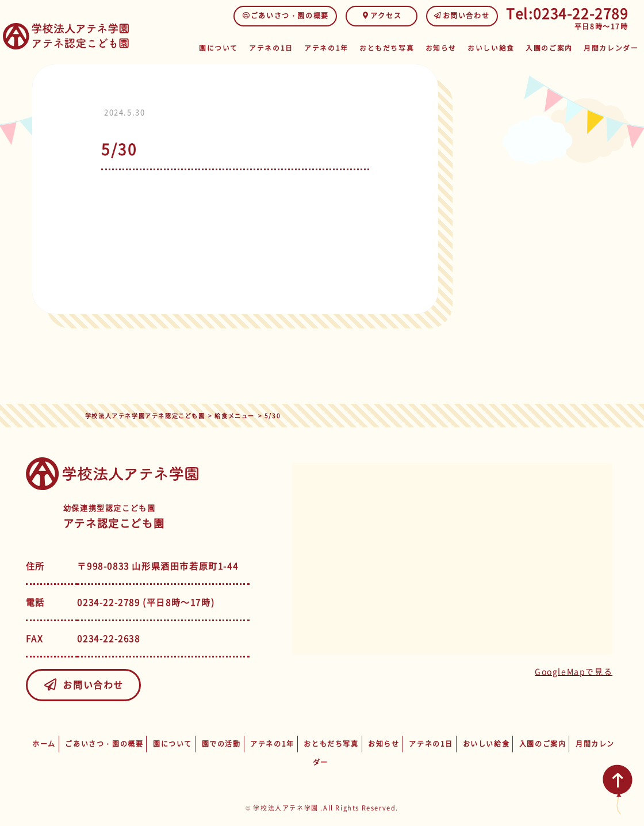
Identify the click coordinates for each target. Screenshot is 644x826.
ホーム (44, 744)
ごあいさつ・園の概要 (285, 16)
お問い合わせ (462, 16)
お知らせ (446, 47)
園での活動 (221, 744)
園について (227, 47)
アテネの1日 (279, 47)
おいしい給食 (496, 47)
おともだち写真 (392, 47)
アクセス (382, 16)
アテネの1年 (334, 47)
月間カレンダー (612, 47)
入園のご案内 (553, 47)
